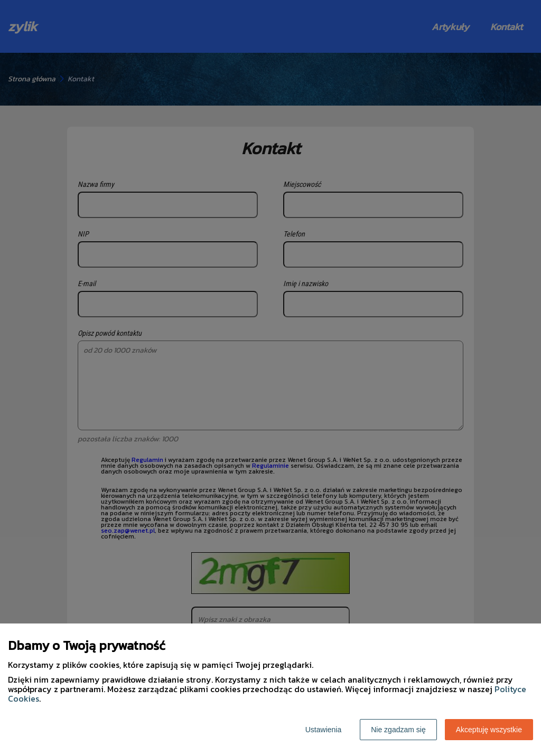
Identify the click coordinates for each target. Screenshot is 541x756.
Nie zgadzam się (398, 730)
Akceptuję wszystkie (489, 730)
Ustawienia (323, 730)
